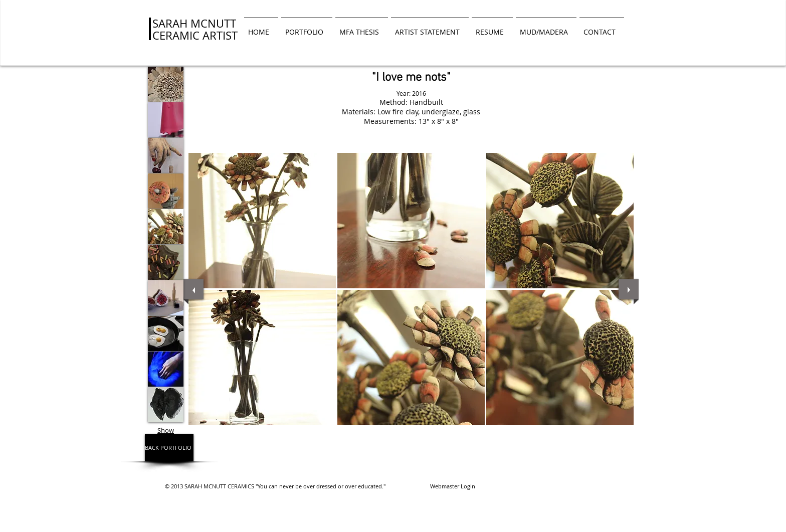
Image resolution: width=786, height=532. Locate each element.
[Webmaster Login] (452, 486)
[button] (262, 221)
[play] (618, 432)
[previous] (193, 289)
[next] (629, 289)
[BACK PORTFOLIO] (169, 448)
